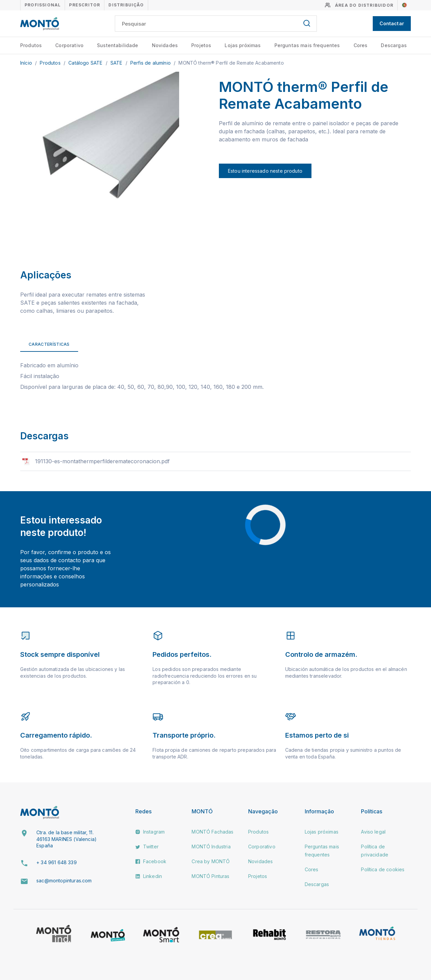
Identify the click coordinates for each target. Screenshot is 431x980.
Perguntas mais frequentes (307, 45)
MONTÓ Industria (211, 847)
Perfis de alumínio (151, 63)
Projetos (201, 45)
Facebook (151, 861)
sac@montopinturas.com (64, 881)
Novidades (165, 45)
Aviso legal (373, 832)
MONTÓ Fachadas (212, 832)
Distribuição (126, 5)
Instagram (150, 832)
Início (27, 63)
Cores (361, 45)
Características (49, 344)
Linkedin (149, 876)
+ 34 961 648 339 (57, 862)
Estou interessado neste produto (265, 171)
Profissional (43, 5)
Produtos (31, 45)
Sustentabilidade (118, 45)
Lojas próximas (243, 45)
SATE (117, 63)
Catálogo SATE (86, 63)
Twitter (147, 847)
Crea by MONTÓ (211, 861)
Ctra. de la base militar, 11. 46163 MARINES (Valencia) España (67, 839)
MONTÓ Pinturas (210, 876)
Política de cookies (383, 869)
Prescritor (85, 5)
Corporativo (69, 45)
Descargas (394, 45)
